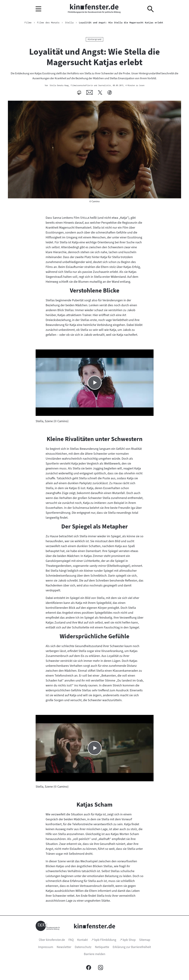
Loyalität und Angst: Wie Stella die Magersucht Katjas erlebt (121, 22)
